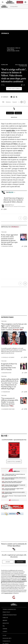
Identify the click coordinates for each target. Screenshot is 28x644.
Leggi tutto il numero (14, 462)
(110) (25, 85)
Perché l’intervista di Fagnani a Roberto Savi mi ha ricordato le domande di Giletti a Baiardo (14, 200)
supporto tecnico (8, 593)
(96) (25, 357)
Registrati (20, 562)
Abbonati (20, 2)
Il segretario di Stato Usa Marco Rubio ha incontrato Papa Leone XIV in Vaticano (9, 367)
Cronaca (5, 33)
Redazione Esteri (6, 373)
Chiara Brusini (6, 392)
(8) (26, 246)
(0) (5, 209)
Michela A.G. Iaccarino (8, 357)
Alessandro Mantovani (8, 409)
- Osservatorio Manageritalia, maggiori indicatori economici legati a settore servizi (13, 489)
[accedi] (25, 2)
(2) (26, 409)
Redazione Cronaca (7, 246)
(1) (26, 373)
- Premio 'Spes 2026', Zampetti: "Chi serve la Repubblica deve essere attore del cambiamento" (12, 482)
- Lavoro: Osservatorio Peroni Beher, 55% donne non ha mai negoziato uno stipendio (14, 478)
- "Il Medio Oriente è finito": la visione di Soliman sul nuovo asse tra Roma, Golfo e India (13, 475)
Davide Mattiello (9, 205)
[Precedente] (20, 218)
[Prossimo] (25, 218)
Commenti (5, 97)
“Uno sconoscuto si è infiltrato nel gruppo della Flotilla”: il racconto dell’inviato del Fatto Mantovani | (10, 402)
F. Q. (3, 85)
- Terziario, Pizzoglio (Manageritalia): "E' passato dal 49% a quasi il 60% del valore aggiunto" (13, 486)
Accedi (8, 562)
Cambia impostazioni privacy (10, 615)
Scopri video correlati (14, 89)
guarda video (11, 130)
